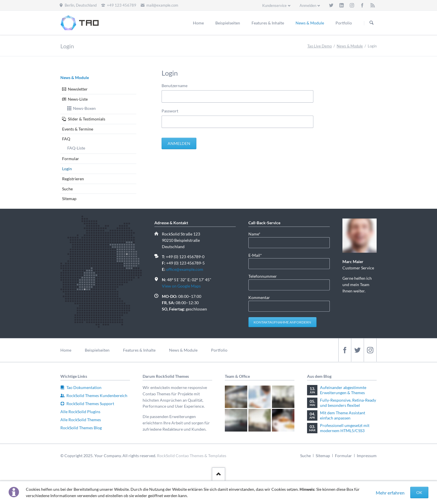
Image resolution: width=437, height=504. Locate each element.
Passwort (170, 111)
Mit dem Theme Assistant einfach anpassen (343, 415)
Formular (71, 159)
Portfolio (219, 350)
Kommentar (259, 297)
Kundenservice (274, 5)
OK (419, 492)
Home (66, 350)
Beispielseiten (97, 350)
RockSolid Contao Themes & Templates (192, 456)
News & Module (350, 46)
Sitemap (69, 199)
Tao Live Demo (320, 46)
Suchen (371, 23)
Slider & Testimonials (87, 119)
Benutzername (175, 86)
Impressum (367, 456)
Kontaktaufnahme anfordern (282, 322)
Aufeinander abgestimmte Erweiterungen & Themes (343, 390)
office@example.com (185, 269)
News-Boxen (84, 108)
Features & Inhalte (139, 350)
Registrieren (73, 179)
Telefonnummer (263, 276)
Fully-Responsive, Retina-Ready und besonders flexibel (348, 403)
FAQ (66, 139)
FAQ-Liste (76, 148)
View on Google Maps (181, 286)
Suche (67, 189)
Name (258, 234)
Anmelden (308, 5)
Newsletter (78, 89)
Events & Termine (78, 129)
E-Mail (258, 255)
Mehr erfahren (390, 493)
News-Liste (78, 99)
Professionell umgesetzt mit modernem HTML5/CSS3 (345, 428)
